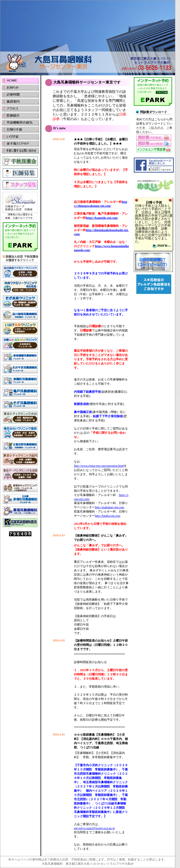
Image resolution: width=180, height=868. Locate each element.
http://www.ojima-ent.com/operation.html (99, 466)
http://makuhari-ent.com (109, 507)
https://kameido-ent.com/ (102, 218)
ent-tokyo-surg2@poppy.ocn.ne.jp (94, 828)
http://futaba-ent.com (107, 516)
